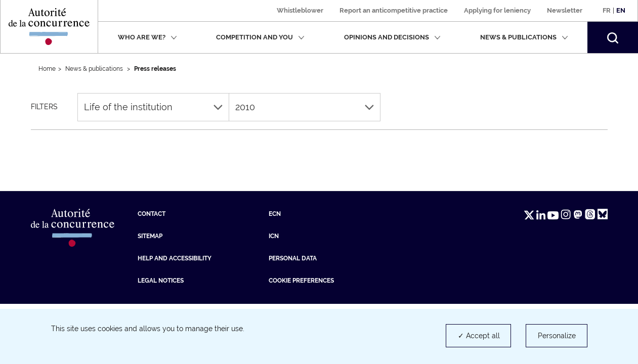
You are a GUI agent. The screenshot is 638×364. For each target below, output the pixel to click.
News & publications (524, 37)
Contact (152, 214)
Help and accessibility (175, 258)
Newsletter (565, 10)
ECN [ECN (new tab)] (275, 214)
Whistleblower (300, 10)
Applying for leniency (497, 10)
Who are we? (147, 37)
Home (47, 69)
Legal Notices (161, 281)
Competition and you (260, 37)
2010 (305, 107)
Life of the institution (153, 107)
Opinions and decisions (392, 37)
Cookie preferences (301, 281)
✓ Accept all (479, 336)
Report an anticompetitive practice (394, 10)
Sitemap (150, 236)
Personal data (293, 258)
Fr (607, 10)
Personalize (557, 336)
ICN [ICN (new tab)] (274, 236)
